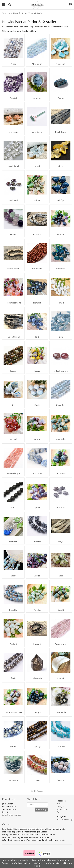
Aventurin (37, 132)
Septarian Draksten (13, 712)
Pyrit (13, 678)
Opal (61, 576)
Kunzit (37, 439)
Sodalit (13, 746)
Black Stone (61, 132)
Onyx (61, 542)
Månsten (13, 542)
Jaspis (37, 371)
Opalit (13, 576)
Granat (61, 234)
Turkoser (61, 746)
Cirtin (61, 166)
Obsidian (37, 542)
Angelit (37, 98)
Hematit (37, 303)
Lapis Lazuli (37, 473)
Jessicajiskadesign (65, 819)
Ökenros (61, 781)
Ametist (13, 98)
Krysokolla (61, 439)
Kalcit (37, 405)
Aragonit (13, 132)
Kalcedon (61, 405)
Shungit (37, 712)
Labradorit (61, 473)
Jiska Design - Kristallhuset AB (62, 808)
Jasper (13, 371)
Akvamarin (37, 64)
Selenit (61, 678)
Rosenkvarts (61, 644)
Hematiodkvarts (13, 303)
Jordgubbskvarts (61, 371)
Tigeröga (37, 746)
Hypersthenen (13, 337)
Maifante (61, 507)
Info (71, 863)
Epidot (37, 200)
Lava (13, 507)
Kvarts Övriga (13, 473)
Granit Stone (13, 269)
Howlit (61, 303)
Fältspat (37, 234)
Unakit (37, 781)
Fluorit (13, 234)
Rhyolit (61, 610)
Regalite (13, 610)
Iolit (37, 337)
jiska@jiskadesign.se (12, 815)
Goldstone (37, 269)
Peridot (37, 610)
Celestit (37, 166)
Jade (61, 337)
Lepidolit (37, 507)
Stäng (37, 866)
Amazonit (61, 64)
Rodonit (37, 644)
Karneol (13, 439)
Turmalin (13, 781)
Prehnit (13, 644)
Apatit (61, 98)
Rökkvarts (37, 678)
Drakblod (13, 200)
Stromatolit (61, 712)
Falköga (61, 200)
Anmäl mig (41, 809)
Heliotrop (61, 269)
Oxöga (37, 576)
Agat (13, 64)
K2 (13, 405)
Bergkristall (13, 166)
